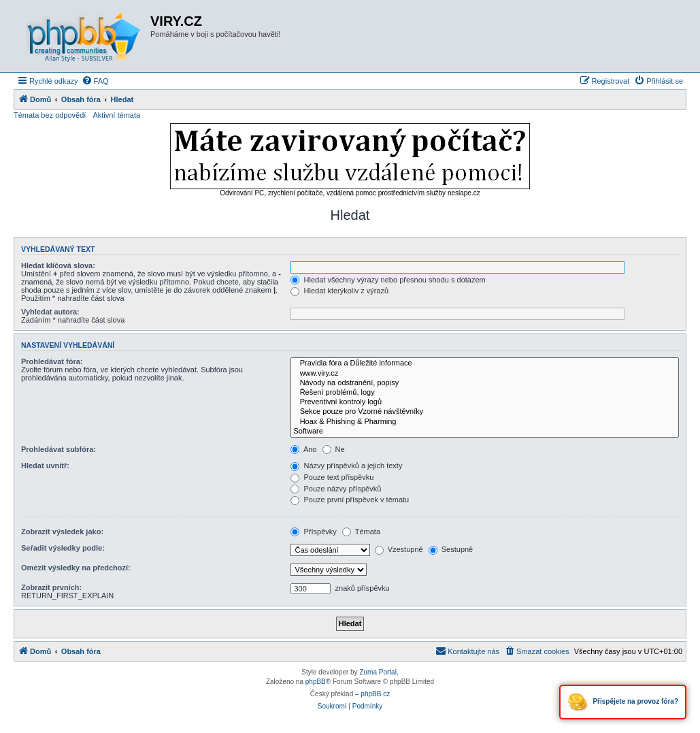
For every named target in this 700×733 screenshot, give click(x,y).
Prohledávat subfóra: (59, 449)
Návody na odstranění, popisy (485, 383)
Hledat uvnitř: (45, 466)
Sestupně (451, 549)
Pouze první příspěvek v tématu (350, 500)
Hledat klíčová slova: (58, 265)
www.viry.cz (485, 374)
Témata (361, 532)
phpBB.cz (375, 694)
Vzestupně (399, 549)
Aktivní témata (116, 115)
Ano (303, 449)
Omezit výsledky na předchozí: (76, 568)
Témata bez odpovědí (50, 115)
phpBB (316, 682)
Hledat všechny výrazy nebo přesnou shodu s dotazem (388, 280)
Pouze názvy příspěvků (336, 489)
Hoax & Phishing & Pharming (485, 422)
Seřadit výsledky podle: (63, 548)
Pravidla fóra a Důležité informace (485, 363)
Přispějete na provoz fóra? (623, 702)
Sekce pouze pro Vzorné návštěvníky (485, 412)
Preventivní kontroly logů (485, 402)
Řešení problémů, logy (485, 393)
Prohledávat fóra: (52, 361)
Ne (334, 449)
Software (485, 431)
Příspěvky (313, 532)
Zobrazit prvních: (51, 587)
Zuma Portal (378, 672)
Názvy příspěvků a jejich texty (346, 466)
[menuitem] (95, 81)
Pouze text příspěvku (332, 477)
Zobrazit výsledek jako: (62, 532)
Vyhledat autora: (50, 312)
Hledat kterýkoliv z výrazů (339, 291)
